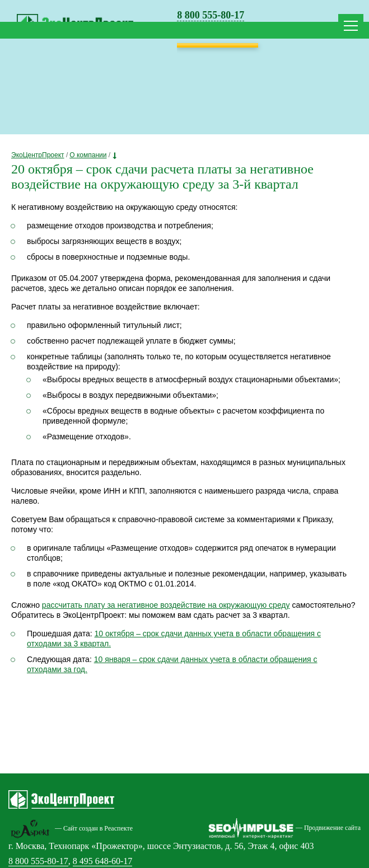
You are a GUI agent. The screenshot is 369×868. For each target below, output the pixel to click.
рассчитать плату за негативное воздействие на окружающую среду (166, 605)
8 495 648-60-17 (103, 861)
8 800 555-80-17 (211, 15)
